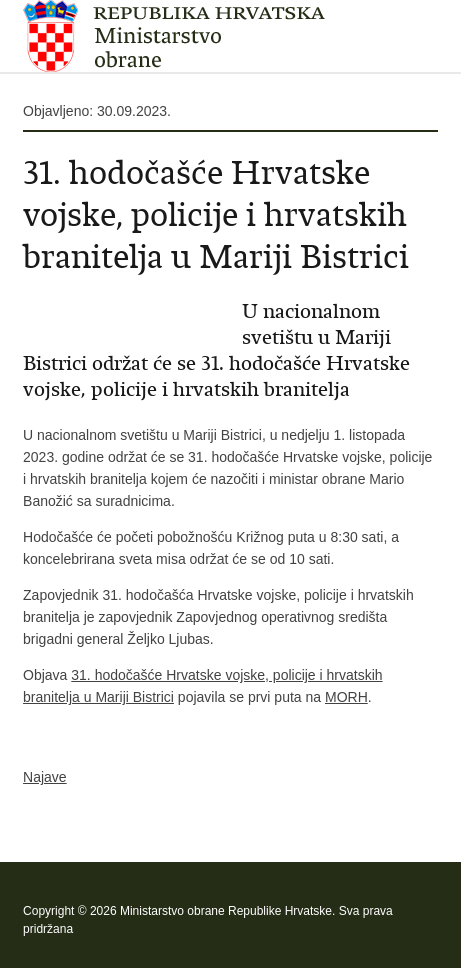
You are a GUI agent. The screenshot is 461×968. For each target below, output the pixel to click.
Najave (45, 777)
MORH (346, 697)
